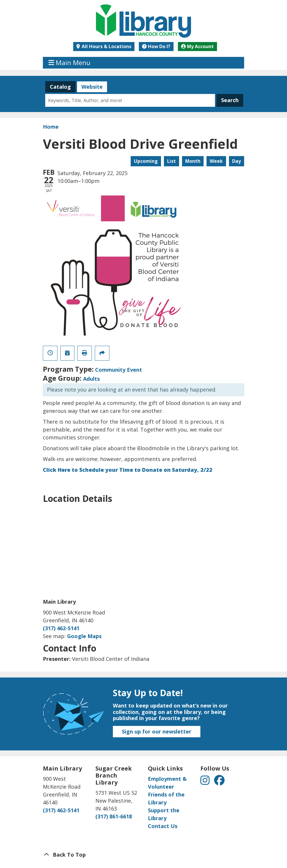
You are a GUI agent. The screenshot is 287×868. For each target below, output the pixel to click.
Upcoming (146, 161)
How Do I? (156, 46)
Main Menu (70, 63)
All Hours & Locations (106, 46)
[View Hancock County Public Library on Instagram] (206, 782)
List (171, 161)
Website (90, 87)
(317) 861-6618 (114, 816)
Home (51, 127)
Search (230, 100)
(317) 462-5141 (61, 628)
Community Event (119, 370)
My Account (197, 46)
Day (237, 161)
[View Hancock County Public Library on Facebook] (219, 782)
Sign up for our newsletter (157, 731)
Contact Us (163, 826)
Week (216, 161)
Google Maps (84, 636)
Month (193, 161)
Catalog (58, 87)
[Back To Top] (143, 855)
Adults (91, 379)
